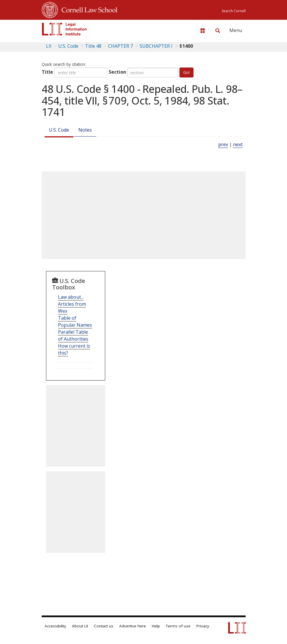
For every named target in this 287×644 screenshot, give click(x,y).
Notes (85, 130)
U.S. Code (59, 130)
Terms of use (178, 626)
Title (47, 72)
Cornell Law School (88, 9)
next (238, 144)
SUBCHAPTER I (156, 46)
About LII (80, 626)
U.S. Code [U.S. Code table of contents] (68, 46)
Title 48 (93, 46)
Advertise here (133, 626)
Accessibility (55, 626)
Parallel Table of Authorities (73, 335)
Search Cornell (234, 11)
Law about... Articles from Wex (72, 304)
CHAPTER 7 (120, 46)
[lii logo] (64, 29)
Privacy (203, 626)
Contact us (104, 626)
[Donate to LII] (203, 31)
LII (49, 46)
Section (117, 72)
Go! (186, 72)
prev (223, 144)
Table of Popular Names (75, 321)
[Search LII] (218, 31)
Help (156, 626)
